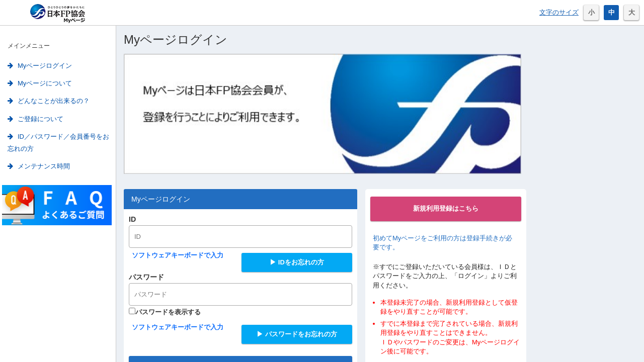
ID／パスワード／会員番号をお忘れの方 (58, 142)
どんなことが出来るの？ (49, 101)
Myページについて (40, 83)
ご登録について (35, 119)
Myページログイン (40, 66)
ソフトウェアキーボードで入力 (178, 255)
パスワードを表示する (165, 312)
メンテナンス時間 (39, 166)
